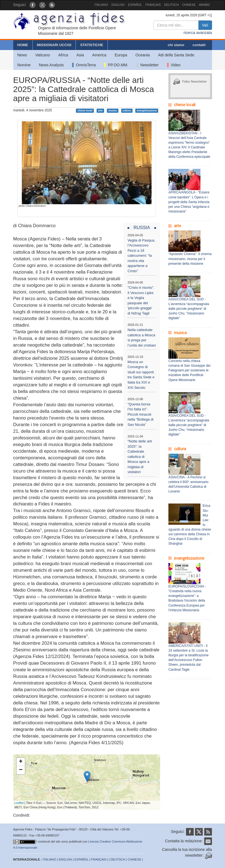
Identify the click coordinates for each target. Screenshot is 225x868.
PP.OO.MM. (116, 65)
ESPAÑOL (135, 5)
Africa (63, 55)
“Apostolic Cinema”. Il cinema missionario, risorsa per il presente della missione (190, 259)
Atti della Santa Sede (176, 55)
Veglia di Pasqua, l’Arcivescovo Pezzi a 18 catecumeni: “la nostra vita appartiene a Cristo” (141, 256)
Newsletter (148, 65)
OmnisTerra (84, 65)
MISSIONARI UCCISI (54, 45)
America (99, 55)
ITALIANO (101, 5)
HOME (23, 45)
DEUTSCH (171, 5)
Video (174, 65)
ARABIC (205, 5)
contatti (199, 45)
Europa (121, 55)
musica (112, 111)
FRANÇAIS (153, 5)
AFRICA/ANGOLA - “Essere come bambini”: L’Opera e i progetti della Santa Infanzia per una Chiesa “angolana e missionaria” (189, 202)
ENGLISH (118, 5)
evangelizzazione (147, 111)
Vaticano (43, 55)
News (22, 55)
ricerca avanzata (198, 33)
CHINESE (189, 5)
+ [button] (21, 762)
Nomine (24, 65)
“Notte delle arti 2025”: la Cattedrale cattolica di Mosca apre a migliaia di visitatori (140, 457)
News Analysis (51, 65)
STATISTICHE (92, 45)
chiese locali (85, 111)
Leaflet (19, 803)
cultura (127, 111)
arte (100, 111)
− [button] (21, 770)
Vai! (205, 25)
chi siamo (176, 45)
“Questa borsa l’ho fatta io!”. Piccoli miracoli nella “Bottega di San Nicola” (141, 414)
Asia (80, 55)
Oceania (143, 55)
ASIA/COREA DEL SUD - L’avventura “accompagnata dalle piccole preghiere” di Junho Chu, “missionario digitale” (189, 309)
